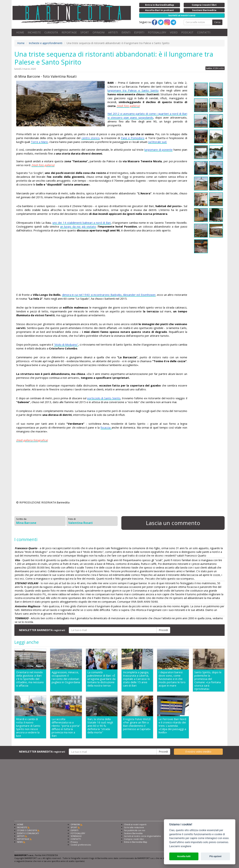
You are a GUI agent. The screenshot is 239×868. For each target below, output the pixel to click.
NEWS (20, 842)
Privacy (74, 842)
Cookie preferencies (81, 845)
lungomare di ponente (159, 150)
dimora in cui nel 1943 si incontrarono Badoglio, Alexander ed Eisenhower (109, 295)
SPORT (85, 32)
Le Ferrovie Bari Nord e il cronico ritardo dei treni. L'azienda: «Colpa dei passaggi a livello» (172, 726)
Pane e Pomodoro (133, 138)
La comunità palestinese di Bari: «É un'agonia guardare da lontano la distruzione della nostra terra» (101, 679)
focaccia (106, 427)
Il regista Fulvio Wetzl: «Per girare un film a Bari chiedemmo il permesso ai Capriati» (137, 724)
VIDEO (174, 32)
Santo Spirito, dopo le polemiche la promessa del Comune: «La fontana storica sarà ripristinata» (208, 680)
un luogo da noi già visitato (78, 226)
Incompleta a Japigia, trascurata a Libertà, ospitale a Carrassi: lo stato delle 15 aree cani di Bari (136, 679)
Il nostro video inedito (198, 752)
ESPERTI (139, 32)
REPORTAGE (69, 32)
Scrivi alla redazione (134, 827)
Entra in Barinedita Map (136, 842)
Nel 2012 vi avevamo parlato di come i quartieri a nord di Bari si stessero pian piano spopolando (147, 116)
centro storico (91, 138)
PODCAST (187, 32)
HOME (20, 32)
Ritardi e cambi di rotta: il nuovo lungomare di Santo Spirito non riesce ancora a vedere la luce (28, 727)
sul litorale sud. (157, 142)
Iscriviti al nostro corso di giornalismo (143, 836)
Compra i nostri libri (134, 839)
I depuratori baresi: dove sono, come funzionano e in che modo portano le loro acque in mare (172, 679)
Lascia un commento (173, 523)
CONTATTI (204, 32)
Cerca (217, 22)
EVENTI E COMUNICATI (28, 833)
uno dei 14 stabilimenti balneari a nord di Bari (82, 223)
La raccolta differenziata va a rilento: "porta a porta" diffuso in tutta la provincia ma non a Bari (66, 727)
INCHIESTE (34, 32)
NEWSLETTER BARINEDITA (42, 630)
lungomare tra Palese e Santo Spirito (133, 90)
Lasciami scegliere (180, 846)
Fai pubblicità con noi (135, 830)
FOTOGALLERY (157, 32)
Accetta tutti (184, 856)
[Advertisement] (102, 263)
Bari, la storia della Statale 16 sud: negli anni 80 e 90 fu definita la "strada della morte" (100, 726)
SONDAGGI (76, 836)
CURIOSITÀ (51, 32)
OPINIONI (99, 32)
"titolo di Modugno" (66, 344)
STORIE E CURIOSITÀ (27, 830)
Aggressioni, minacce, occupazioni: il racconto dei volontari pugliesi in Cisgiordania (66, 677)
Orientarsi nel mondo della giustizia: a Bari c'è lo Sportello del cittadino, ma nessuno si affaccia (30, 679)
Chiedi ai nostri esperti (135, 824)
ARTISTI (113, 32)
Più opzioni (215, 856)
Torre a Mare (39, 142)
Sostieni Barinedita (133, 833)
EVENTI (126, 32)
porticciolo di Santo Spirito (104, 398)
